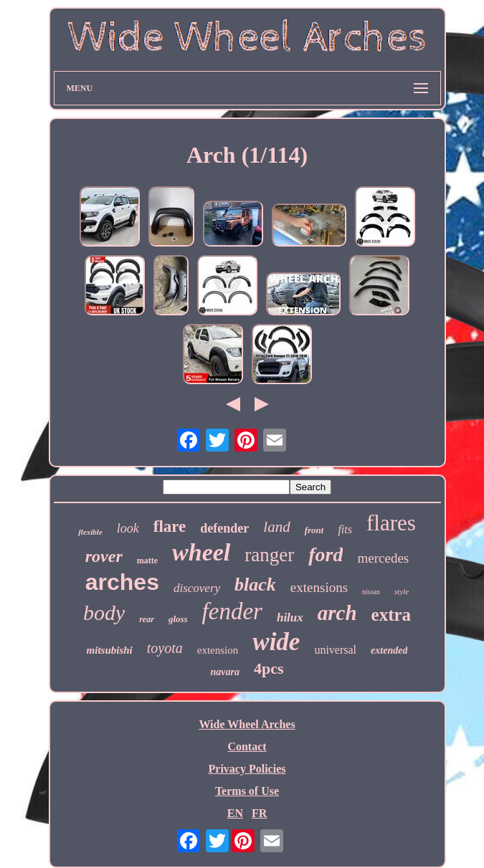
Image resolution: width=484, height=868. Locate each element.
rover (104, 556)
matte (147, 561)
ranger (269, 555)
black (255, 585)
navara (224, 672)
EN (235, 813)
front (314, 530)
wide (276, 642)
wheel (201, 552)
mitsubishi (110, 650)
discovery (197, 588)
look (128, 528)
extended (389, 650)
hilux (290, 617)
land (276, 527)
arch (337, 613)
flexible (90, 532)
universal (335, 650)
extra (392, 615)
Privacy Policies (247, 769)
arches (122, 582)
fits (345, 529)
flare (170, 526)
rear (147, 619)
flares (391, 523)
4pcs (269, 668)
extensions (319, 587)
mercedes (383, 558)
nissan (371, 592)
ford (326, 554)
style (402, 591)
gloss (178, 619)
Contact (247, 747)
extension (218, 650)
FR (259, 813)
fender (232, 611)
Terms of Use (247, 791)
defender (224, 528)
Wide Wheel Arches (247, 724)
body (104, 612)
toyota (165, 648)
